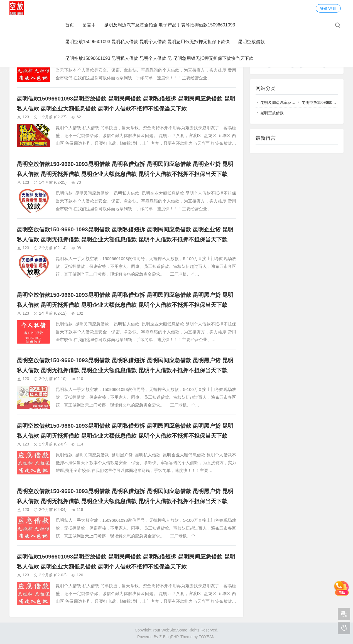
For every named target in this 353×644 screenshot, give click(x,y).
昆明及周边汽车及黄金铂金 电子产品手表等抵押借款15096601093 (170, 25)
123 (26, 117)
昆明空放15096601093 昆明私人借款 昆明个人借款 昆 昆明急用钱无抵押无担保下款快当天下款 (159, 58)
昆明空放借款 (251, 42)
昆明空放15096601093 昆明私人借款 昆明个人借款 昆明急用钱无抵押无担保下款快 (147, 42)
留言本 (89, 25)
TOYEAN (207, 637)
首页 (70, 25)
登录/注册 (328, 8)
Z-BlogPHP (169, 637)
